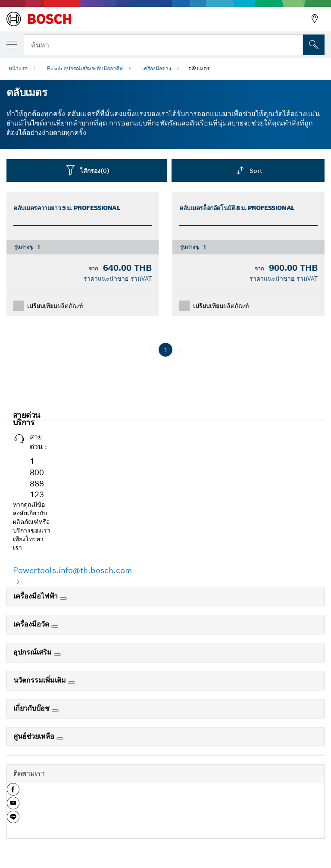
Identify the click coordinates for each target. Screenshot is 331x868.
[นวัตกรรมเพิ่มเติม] (72, 683)
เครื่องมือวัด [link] (32, 624)
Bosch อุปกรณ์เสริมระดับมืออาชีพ (85, 68)
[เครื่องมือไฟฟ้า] (63, 599)
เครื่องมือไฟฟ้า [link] (37, 596)
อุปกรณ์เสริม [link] (34, 652)
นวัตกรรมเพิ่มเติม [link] (41, 680)
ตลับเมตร (199, 68)
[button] (13, 793)
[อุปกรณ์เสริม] (57, 655)
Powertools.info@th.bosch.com (72, 570)
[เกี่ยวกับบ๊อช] (55, 711)
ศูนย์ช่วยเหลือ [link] (35, 736)
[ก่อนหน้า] (150, 350)
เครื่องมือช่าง (157, 68)
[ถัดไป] (181, 350)
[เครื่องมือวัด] (55, 627)
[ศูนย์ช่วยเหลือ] (60, 739)
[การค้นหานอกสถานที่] (314, 45)
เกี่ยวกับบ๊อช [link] (33, 708)
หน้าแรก (18, 68)
